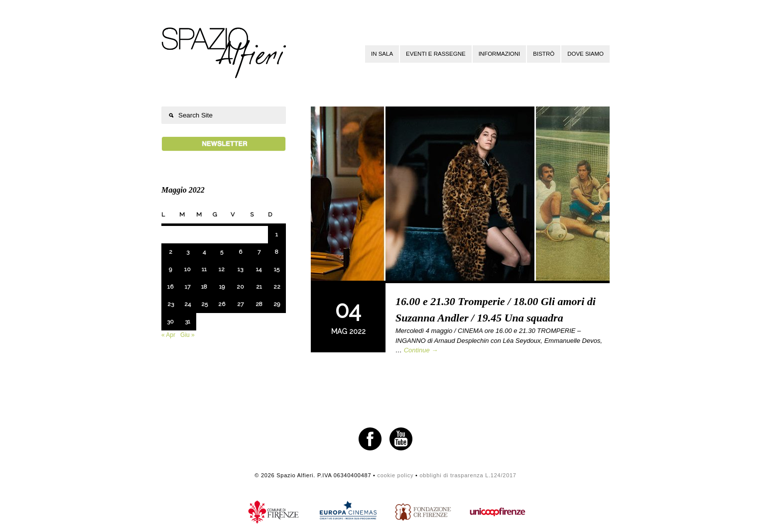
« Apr (168, 335)
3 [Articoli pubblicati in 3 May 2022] (188, 252)
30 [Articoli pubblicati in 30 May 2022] (170, 321)
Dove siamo (585, 54)
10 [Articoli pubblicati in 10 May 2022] (188, 269)
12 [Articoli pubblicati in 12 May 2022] (222, 269)
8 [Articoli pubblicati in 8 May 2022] (277, 252)
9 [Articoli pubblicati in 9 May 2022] (170, 269)
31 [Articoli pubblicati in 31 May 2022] (188, 321)
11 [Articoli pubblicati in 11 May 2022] (204, 269)
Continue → (421, 350)
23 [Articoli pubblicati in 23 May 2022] (171, 304)
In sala (382, 54)
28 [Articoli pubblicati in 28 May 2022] (259, 304)
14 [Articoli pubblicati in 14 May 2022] (259, 269)
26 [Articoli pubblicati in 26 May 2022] (222, 304)
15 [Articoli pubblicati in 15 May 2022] (277, 269)
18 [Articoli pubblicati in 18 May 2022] (204, 287)
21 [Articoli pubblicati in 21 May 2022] (259, 287)
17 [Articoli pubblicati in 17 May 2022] (188, 287)
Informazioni (500, 54)
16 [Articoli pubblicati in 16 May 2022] (170, 287)
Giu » (188, 335)
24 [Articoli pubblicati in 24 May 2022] (188, 304)
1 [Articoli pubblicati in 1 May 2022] (277, 234)
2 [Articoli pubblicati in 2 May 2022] (171, 252)
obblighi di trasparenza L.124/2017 (468, 475)
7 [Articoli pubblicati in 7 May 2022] (259, 252)
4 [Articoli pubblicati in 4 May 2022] (204, 252)
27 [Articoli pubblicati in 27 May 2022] (240, 304)
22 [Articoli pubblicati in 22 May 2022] (277, 287)
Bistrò (544, 54)
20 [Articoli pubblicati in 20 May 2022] (240, 287)
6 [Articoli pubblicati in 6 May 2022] (240, 252)
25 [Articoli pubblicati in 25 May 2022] (204, 304)
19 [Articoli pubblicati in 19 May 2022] (222, 287)
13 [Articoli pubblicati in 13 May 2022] (240, 269)
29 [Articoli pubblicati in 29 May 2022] (277, 304)
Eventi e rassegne (436, 54)
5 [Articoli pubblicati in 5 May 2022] (222, 252)
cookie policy (395, 475)
